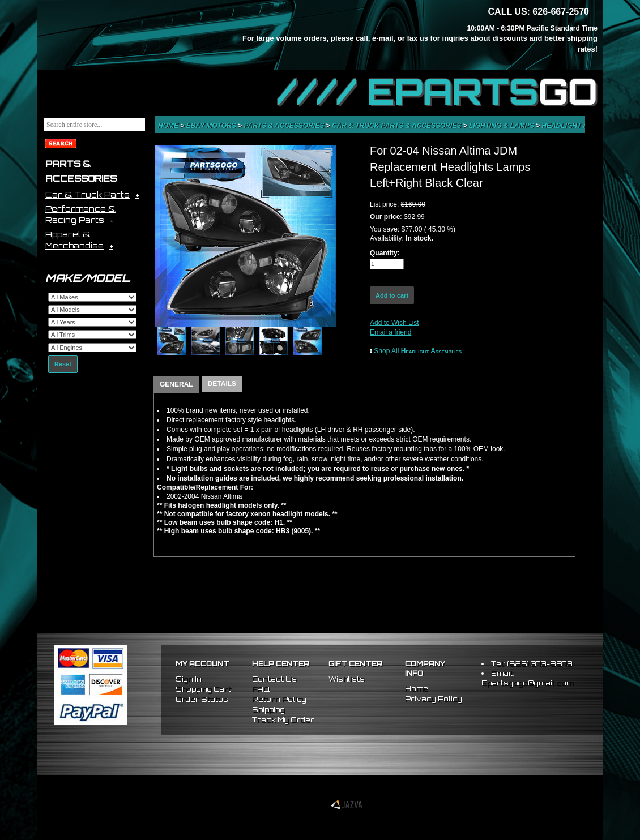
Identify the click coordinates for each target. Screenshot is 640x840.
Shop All (418, 351)
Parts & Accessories (285, 126)
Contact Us (274, 679)
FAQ (261, 689)
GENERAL (176, 384)
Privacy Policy (434, 699)
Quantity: (385, 253)
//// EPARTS (437, 92)
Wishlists (347, 679)
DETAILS (222, 384)
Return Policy (279, 699)
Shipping (268, 710)
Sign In (189, 679)
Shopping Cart (203, 689)
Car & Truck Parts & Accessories (398, 126)
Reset (63, 364)
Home (169, 126)
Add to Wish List (394, 323)
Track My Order (283, 720)
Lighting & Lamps (502, 126)
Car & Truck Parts (88, 194)
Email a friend (391, 332)
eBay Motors (212, 126)
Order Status (202, 699)
